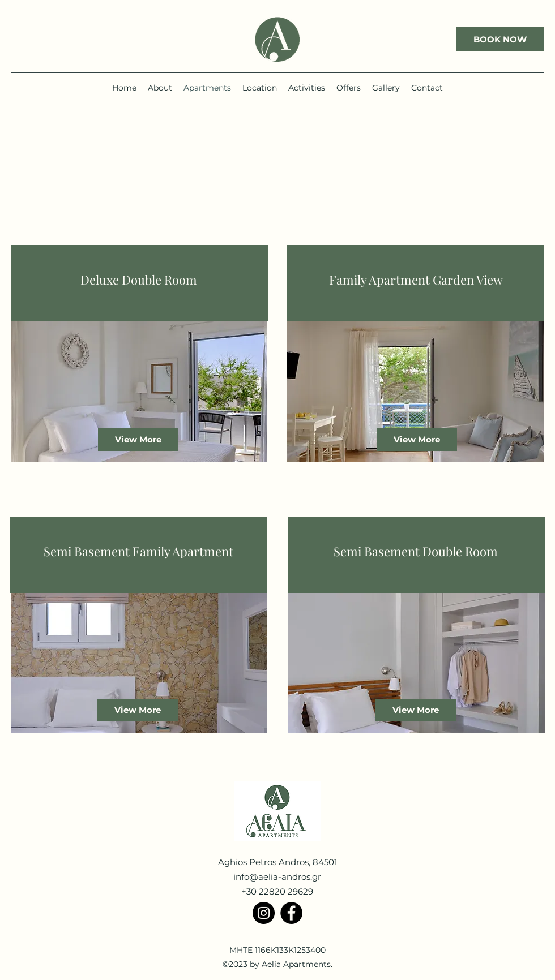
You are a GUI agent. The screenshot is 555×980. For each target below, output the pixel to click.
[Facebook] (291, 913)
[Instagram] (264, 913)
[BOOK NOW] (500, 39)
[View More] (138, 440)
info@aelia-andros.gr (277, 877)
